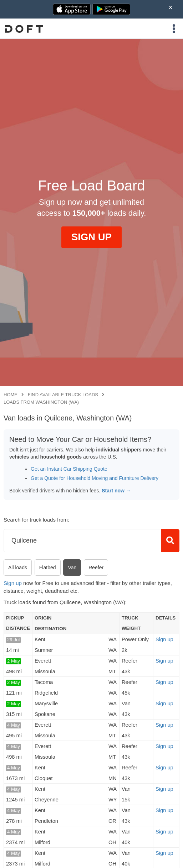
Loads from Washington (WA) (41, 402)
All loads (18, 568)
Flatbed (48, 568)
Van (72, 568)
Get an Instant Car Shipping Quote (69, 469)
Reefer (96, 568)
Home (11, 395)
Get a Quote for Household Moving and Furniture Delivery (95, 478)
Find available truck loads (63, 395)
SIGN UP (91, 237)
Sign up (13, 583)
